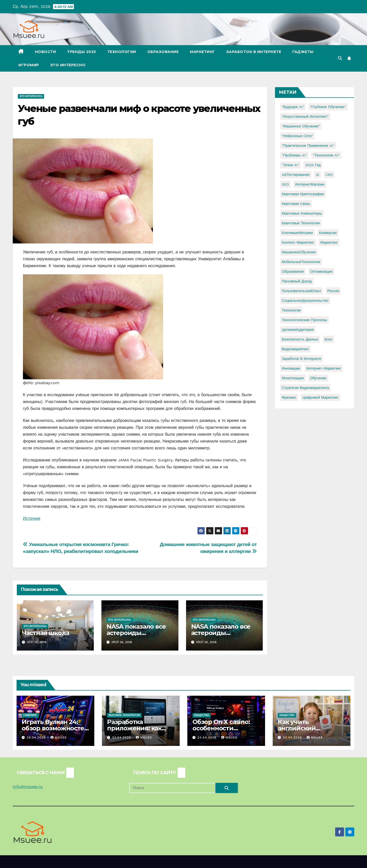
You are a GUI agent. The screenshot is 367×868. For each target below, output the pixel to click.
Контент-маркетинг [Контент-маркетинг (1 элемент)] (298, 242)
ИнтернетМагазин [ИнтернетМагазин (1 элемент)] (310, 184)
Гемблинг (30, 715)
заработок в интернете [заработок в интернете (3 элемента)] (302, 359)
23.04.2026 (122, 737)
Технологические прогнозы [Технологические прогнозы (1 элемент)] (305, 320)
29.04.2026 (37, 737)
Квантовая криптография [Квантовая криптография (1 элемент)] (303, 194)
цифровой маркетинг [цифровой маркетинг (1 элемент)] (320, 397)
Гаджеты (303, 52)
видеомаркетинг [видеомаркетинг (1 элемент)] (296, 349)
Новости (45, 52)
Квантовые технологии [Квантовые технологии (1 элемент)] (301, 223)
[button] (340, 58)
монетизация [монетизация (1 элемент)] (293, 378)
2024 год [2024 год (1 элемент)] (313, 165)
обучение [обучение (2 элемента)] (318, 378)
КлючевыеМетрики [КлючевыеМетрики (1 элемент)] (297, 233)
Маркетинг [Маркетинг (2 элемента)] (329, 242)
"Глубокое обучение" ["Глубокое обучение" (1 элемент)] (328, 107)
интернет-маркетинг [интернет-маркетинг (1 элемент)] (324, 368)
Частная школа (45, 633)
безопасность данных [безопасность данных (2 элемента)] (300, 339)
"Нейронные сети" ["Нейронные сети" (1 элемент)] (297, 136)
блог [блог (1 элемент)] (329, 339)
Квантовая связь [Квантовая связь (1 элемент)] (296, 204)
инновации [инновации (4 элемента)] (291, 368)
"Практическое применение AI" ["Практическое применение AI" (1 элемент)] (308, 146)
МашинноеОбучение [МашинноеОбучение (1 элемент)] (299, 252)
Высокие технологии (124, 715)
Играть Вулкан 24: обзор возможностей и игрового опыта (55, 728)
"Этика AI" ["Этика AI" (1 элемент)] (291, 165)
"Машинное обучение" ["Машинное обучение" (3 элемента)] (301, 126)
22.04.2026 (293, 737)
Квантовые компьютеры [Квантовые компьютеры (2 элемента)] (302, 213)
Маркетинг (202, 52)
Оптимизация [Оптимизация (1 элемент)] (321, 271)
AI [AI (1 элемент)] (317, 175)
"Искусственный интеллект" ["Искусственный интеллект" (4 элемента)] (305, 116)
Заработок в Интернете (254, 52)
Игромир (29, 65)
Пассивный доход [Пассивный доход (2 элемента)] (297, 281)
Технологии (122, 52)
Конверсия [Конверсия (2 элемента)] (328, 233)
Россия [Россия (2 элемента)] (333, 291)
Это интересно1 (31, 96)
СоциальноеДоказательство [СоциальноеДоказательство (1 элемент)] (305, 301)
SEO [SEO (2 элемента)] (285, 184)
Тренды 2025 (82, 52)
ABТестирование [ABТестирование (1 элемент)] (296, 175)
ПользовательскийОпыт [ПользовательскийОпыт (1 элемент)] (302, 291)
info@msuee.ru (28, 787)
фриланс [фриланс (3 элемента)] (289, 397)
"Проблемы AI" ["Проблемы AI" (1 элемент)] (294, 155)
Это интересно (68, 65)
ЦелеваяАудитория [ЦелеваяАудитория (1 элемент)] (298, 330)
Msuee (59, 737)
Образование (163, 52)
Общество (202, 715)
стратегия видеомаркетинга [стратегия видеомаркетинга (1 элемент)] (305, 388)
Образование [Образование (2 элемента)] (293, 271)
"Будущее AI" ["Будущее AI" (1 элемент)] (293, 107)
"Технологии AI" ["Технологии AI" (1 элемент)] (326, 155)
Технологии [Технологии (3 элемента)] (291, 310)
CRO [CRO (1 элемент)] (329, 175)
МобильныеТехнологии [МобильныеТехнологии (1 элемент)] (301, 262)
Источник (32, 518)
